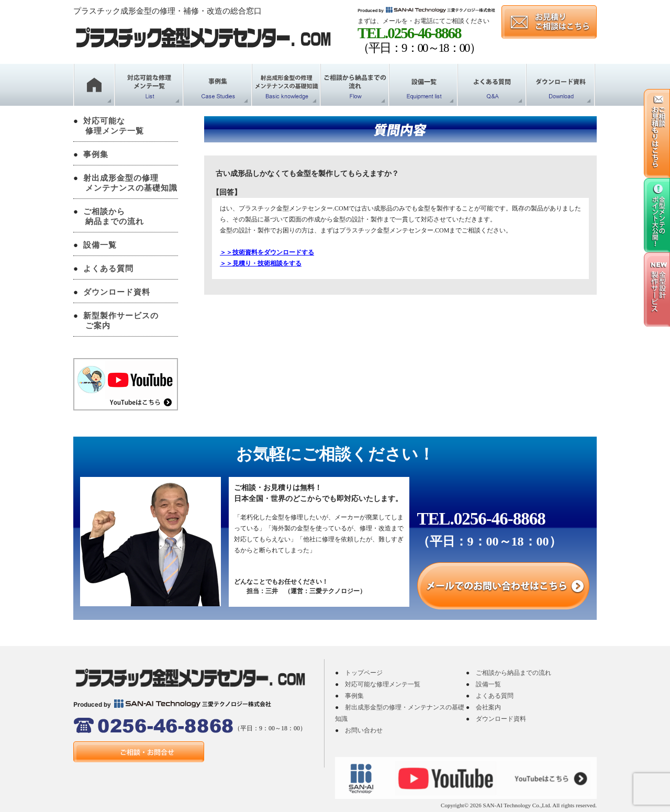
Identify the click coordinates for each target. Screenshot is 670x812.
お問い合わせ (364, 730)
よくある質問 (108, 269)
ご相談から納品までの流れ (513, 673)
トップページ (364, 673)
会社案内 (488, 707)
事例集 (96, 154)
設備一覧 (100, 245)
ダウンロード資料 (117, 292)
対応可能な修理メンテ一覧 (383, 684)
